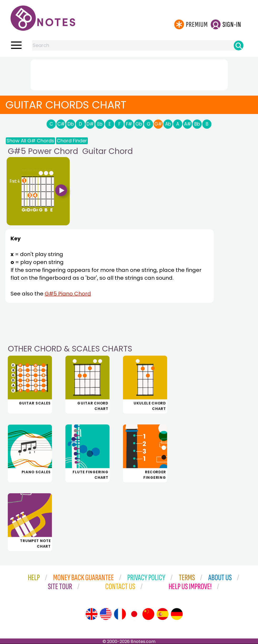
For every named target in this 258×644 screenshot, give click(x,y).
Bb (197, 124)
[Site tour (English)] (92, 614)
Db (71, 124)
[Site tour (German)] (177, 614)
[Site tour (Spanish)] (163, 614)
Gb (139, 124)
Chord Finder (72, 141)
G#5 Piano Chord (68, 294)
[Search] (239, 45)
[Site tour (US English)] (106, 614)
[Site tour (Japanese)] (134, 614)
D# (90, 124)
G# (158, 124)
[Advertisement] (129, 74)
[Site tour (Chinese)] (148, 614)
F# (129, 124)
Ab (168, 124)
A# (188, 124)
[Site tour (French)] (120, 614)
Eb (100, 124)
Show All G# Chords (30, 141)
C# (61, 124)
